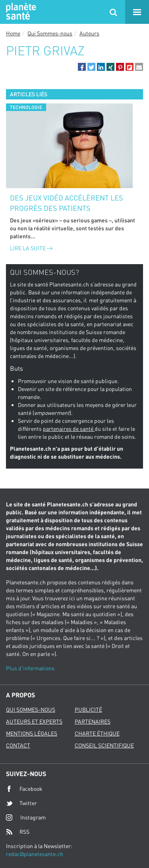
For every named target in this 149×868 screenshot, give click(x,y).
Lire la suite (31, 248)
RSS (18, 832)
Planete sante (20, 12)
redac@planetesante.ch (35, 854)
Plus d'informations (30, 668)
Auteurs (89, 33)
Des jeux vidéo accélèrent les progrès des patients (67, 203)
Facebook (24, 789)
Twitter (21, 803)
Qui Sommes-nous (50, 33)
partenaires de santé (69, 429)
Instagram (26, 817)
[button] (82, 67)
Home (13, 33)
